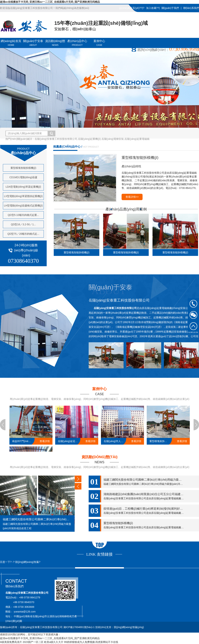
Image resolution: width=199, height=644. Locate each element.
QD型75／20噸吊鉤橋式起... (23, 234)
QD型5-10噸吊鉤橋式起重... (23, 215)
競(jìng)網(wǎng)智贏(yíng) (129, 627)
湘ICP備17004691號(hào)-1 (79, 627)
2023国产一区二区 (33, 642)
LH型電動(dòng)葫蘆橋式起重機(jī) (23, 206)
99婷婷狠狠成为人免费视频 (79, 642)
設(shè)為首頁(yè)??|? (132, 8)
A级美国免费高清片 (11, 642)
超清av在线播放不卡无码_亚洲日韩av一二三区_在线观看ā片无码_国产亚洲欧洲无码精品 (50, 2)
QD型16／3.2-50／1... (23, 224)
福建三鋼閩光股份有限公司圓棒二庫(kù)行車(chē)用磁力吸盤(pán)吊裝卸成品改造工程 (37, 519)
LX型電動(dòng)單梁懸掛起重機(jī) (23, 196)
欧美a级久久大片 (54, 642)
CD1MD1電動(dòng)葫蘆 (23, 177)
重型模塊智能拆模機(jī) (23, 168)
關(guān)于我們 (170, 8)
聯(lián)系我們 (191, 8)
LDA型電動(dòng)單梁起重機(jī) (23, 187)
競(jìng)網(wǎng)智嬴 (27, 562)
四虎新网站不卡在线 (107, 642)
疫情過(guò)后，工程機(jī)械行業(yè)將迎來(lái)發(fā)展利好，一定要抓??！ (151, 509)
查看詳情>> (132, 197)
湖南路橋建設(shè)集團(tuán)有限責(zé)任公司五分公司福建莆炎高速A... (150, 494)
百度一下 (5, 562)
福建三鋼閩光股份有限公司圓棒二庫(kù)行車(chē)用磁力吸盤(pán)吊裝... (150, 480)
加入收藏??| (153, 8)
